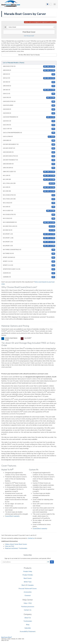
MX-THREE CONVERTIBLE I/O (29, 250)
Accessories (28, 592)
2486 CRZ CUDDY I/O (29, 172)
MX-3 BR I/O (29, 207)
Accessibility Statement (28, 631)
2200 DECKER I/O (29, 152)
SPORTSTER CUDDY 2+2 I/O (29, 269)
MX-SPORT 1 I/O (29, 234)
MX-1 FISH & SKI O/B (29, 183)
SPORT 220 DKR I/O (29, 258)
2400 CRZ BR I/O (29, 168)
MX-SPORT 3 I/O (29, 246)
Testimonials (28, 621)
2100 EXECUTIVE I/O (29, 102)
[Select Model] (31, 27)
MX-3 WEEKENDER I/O (29, 222)
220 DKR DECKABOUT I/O (29, 144)
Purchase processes (28, 607)
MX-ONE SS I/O (29, 230)
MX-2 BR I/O (29, 187)
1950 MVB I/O (29, 86)
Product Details (28, 575)
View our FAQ (10, 546)
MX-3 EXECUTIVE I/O (29, 215)
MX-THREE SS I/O (29, 254)
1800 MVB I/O (29, 70)
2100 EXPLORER (29, 105)
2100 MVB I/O (29, 109)
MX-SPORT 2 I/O (29, 242)
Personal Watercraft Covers (28, 589)
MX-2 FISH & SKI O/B (29, 199)
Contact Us (28, 610)
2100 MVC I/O (29, 121)
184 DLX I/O (29, 78)
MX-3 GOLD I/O (29, 219)
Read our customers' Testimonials (16, 548)
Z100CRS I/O (29, 273)
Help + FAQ (28, 603)
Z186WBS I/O (29, 277)
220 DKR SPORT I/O (29, 148)
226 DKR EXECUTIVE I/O (29, 156)
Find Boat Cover (29, 32)
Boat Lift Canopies (28, 585)
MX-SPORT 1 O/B (29, 238)
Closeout (28, 595)
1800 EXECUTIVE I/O (29, 66)
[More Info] (48, 562)
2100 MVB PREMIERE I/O (29, 117)
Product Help (28, 571)
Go (52, 562)
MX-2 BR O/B (29, 191)
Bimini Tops (28, 582)
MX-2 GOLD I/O (29, 203)
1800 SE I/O (29, 74)
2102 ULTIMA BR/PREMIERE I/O (29, 133)
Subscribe (28, 628)
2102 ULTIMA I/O (29, 137)
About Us (28, 618)
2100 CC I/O (29, 94)
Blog (28, 625)
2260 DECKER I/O (29, 164)
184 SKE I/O (29, 82)
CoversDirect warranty (12, 516)
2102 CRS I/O (29, 125)
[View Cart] (49, 4)
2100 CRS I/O (29, 98)
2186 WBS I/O (29, 141)
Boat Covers (28, 578)
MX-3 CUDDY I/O (29, 211)
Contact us (31, 538)
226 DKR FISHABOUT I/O (29, 160)
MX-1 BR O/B (29, 180)
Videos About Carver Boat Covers (16, 544)
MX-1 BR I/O (29, 176)
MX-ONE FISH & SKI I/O (29, 226)
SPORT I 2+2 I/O (29, 261)
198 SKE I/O (29, 90)
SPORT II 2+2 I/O (29, 265)
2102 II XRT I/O (29, 129)
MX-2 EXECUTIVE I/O (29, 195)
